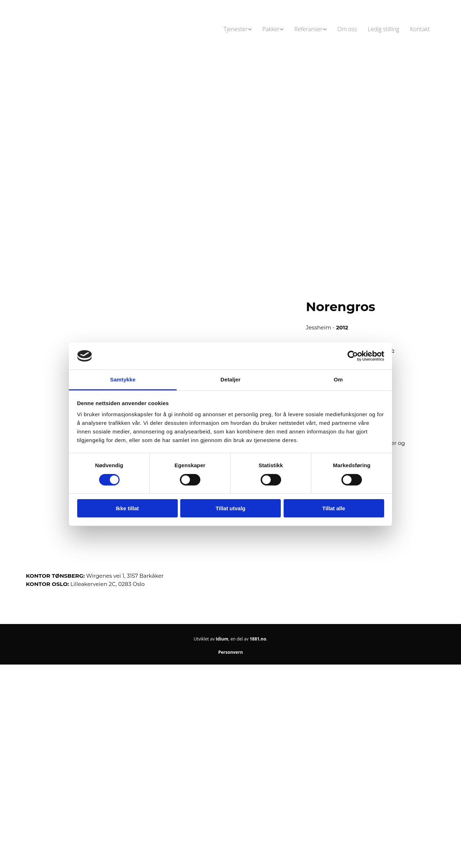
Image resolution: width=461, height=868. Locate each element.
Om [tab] (338, 379)
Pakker (271, 29)
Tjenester (236, 29)
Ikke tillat (127, 508)
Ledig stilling (383, 29)
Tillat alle (334, 508)
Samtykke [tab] (123, 379)
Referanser (309, 29)
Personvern (231, 652)
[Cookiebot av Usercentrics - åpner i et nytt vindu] (353, 356)
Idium (222, 639)
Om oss (347, 29)
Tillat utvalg (230, 508)
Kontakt (420, 29)
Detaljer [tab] (230, 379)
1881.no (258, 639)
